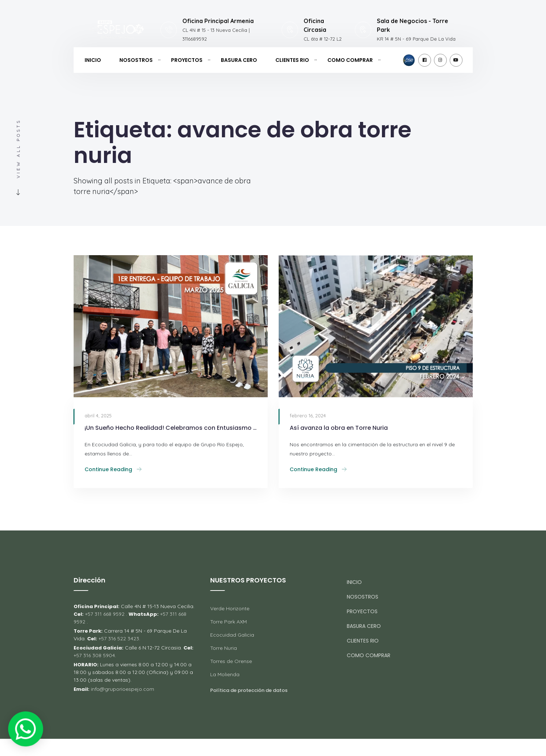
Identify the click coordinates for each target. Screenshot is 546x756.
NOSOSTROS (136, 60)
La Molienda (225, 674)
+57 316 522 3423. (119, 638)
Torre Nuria (224, 648)
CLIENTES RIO (292, 60)
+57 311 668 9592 (105, 614)
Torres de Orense (231, 661)
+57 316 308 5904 (94, 655)
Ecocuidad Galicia (232, 635)
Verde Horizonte (230, 608)
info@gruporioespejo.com (122, 689)
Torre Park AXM (229, 622)
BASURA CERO (239, 60)
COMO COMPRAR (350, 60)
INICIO (93, 60)
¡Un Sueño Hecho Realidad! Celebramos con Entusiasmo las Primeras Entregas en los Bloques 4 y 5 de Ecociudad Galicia (171, 428)
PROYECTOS (187, 60)
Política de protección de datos (249, 690)
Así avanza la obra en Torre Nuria (339, 428)
